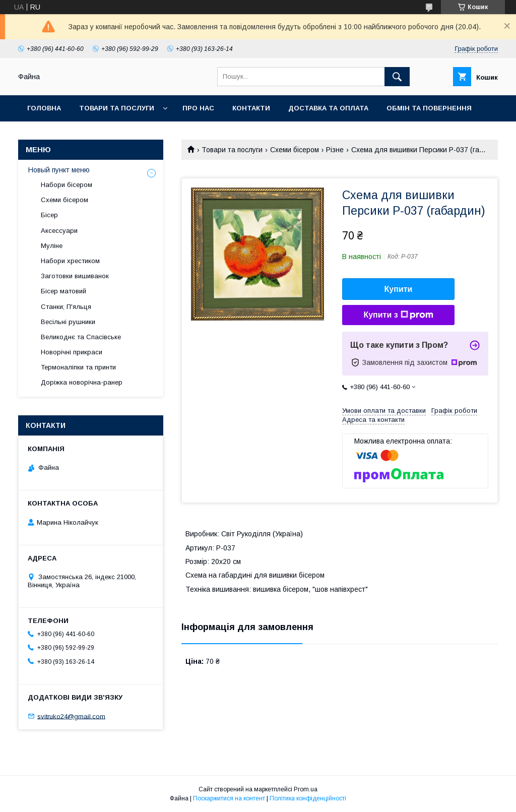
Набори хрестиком (70, 261)
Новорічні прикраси (72, 352)
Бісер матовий (63, 291)
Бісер (49, 215)
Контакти (251, 108)
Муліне (52, 246)
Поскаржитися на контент (229, 798)
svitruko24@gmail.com (71, 716)
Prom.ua (306, 789)
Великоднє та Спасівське (81, 337)
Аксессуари (59, 231)
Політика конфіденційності (308, 798)
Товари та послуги (117, 108)
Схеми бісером (295, 150)
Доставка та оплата (328, 108)
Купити (399, 289)
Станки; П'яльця (66, 307)
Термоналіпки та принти (78, 367)
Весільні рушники (68, 322)
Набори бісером (67, 185)
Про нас (198, 108)
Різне (335, 150)
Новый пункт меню (59, 170)
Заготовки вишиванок (75, 276)
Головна (44, 108)
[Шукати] (397, 77)
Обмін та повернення (429, 108)
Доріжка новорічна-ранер (82, 382)
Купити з (398, 315)
